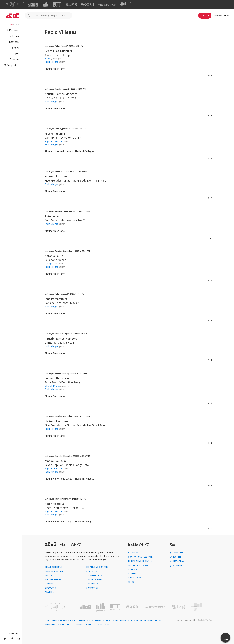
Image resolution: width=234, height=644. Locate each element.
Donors (133, 569)
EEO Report (78, 625)
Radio (16, 24)
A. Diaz (48, 59)
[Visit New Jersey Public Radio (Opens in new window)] (179, 607)
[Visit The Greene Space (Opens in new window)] (123, 5)
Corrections (135, 621)
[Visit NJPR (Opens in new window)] (71, 5)
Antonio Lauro (54, 216)
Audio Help (92, 584)
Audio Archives (94, 580)
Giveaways (50, 588)
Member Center (222, 16)
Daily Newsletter (54, 571)
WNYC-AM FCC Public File (98, 625)
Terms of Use (86, 621)
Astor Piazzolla (54, 504)
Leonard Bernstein (57, 378)
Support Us (12, 65)
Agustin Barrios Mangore (61, 94)
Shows (16, 48)
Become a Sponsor (138, 565)
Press (131, 582)
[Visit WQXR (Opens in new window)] (87, 5)
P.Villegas (49, 264)
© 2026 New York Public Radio (61, 621)
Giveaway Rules (153, 621)
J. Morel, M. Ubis (52, 386)
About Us (133, 553)
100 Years (14, 42)
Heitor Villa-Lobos (56, 176)
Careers (132, 574)
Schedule (15, 36)
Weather (49, 592)
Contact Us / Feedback (140, 557)
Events (48, 575)
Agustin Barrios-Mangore (61, 339)
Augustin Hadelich (53, 141)
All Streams (13, 30)
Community (51, 584)
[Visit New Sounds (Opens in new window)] (107, 5)
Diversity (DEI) (136, 578)
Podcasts (92, 571)
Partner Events (53, 580)
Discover (15, 59)
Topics (16, 53)
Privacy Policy (103, 621)
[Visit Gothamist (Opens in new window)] (46, 5)
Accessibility (119, 621)
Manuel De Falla (55, 461)
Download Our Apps (98, 567)
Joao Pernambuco (56, 299)
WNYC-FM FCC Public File (57, 625)
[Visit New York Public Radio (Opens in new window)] (55, 607)
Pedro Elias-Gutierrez (59, 51)
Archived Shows (95, 575)
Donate (205, 15)
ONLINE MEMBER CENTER (140, 561)
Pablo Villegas (51, 62)
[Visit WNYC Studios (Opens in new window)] (57, 5)
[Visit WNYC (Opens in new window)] (33, 5)
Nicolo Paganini (55, 134)
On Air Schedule (53, 567)
